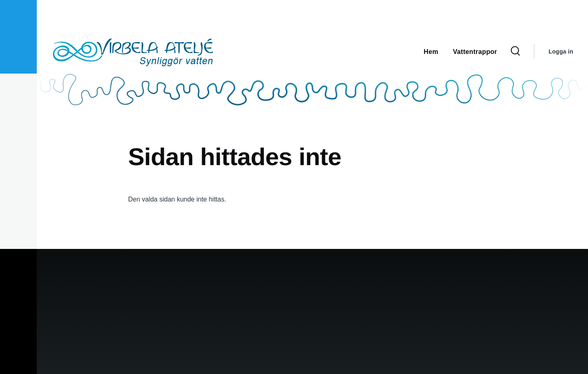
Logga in (561, 52)
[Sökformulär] (515, 52)
